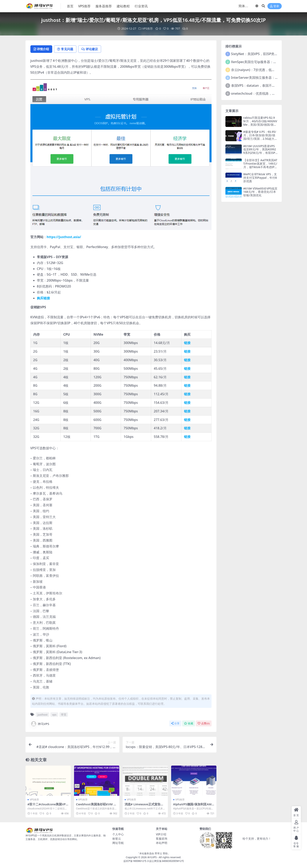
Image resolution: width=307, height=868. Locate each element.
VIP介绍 (161, 834)
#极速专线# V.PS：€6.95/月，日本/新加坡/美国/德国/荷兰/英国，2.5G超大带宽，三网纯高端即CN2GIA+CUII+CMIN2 (260, 139)
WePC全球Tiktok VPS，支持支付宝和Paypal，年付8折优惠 (260, 178)
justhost (43, 715)
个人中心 (118, 834)
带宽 (64, 715)
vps (54, 715)
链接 (187, 343)
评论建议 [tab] (92, 49)
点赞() (204, 723)
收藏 (189, 723)
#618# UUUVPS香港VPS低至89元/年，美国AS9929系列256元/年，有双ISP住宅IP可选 (260, 151)
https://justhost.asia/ (64, 237)
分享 (175, 723)
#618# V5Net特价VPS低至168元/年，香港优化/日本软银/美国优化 (260, 192)
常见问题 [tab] (66, 49)
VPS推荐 (147, 28)
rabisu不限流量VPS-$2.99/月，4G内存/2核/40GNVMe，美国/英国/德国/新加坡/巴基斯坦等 (260, 123)
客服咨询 (162, 839)
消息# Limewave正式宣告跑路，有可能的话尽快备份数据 (145, 806)
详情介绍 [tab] (42, 49)
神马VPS (40, 724)
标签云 (117, 839)
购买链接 (43, 298)
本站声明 (162, 843)
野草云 (158, 854)
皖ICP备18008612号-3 (136, 861)
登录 (275, 6)
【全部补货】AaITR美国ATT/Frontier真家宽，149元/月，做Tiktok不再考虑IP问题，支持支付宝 (260, 165)
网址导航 (118, 843)
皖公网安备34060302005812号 (167, 861)
